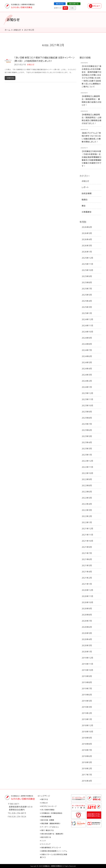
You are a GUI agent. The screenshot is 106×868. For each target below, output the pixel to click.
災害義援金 (87, 212)
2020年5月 (87, 633)
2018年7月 (87, 750)
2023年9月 (87, 412)
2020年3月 (87, 645)
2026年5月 (87, 233)
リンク (43, 841)
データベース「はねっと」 (49, 827)
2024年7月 (87, 350)
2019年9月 (87, 676)
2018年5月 (87, 762)
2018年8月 (87, 744)
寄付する (44, 799)
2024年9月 (87, 338)
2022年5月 (87, 498)
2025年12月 (87, 258)
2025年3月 (87, 307)
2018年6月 (87, 756)
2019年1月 (87, 719)
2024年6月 (87, 356)
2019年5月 (87, 701)
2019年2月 (87, 713)
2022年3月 (87, 510)
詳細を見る (10, 78)
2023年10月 (87, 406)
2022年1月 (87, 522)
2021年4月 (87, 572)
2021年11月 (87, 535)
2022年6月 (87, 492)
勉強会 (85, 200)
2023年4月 (87, 442)
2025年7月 (87, 289)
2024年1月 (87, 387)
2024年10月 (87, 332)
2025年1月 (87, 313)
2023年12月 (87, 393)
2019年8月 (87, 682)
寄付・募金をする (47, 830)
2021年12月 (87, 529)
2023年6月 (87, 430)
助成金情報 (87, 193)
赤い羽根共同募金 (47, 810)
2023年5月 (87, 436)
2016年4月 (87, 781)
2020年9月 (87, 609)
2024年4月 (87, 369)
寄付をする (60, 4)
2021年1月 (87, 584)
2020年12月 (87, 590)
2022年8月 (87, 486)
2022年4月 (87, 504)
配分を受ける (74, 4)
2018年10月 (87, 732)
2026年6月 (87, 227)
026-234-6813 (19, 813)
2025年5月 (87, 295)
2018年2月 (87, 769)
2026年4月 (87, 239)
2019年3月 (87, 707)
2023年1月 (87, 455)
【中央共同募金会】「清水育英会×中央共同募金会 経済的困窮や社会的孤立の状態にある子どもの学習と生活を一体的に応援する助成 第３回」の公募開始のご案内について (92, 76)
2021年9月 (87, 547)
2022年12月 (87, 461)
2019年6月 (87, 695)
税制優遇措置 (46, 817)
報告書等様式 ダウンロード (50, 848)
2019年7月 (87, 689)
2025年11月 (87, 264)
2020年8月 (87, 615)
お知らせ (17, 30)
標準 (65, 8)
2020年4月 (87, 639)
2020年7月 (87, 621)
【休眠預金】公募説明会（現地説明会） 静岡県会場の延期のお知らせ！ (91, 101)
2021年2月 (87, 578)
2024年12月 (87, 319)
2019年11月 (87, 664)
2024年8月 (87, 344)
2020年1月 (87, 652)
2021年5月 (87, 565)
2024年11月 (87, 326)
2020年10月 (87, 602)
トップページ (44, 796)
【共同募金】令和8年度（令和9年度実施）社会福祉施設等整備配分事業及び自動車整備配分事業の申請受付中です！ (92, 159)
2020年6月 (87, 627)
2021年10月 (87, 541)
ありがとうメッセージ (48, 806)
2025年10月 (87, 270)
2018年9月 (87, 738)
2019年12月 (87, 658)
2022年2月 (87, 516)
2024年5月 (87, 362)
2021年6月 (87, 559)
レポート (85, 187)
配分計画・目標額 (47, 820)
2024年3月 (87, 375)
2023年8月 (87, 418)
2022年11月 (87, 467)
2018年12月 (87, 725)
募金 (84, 206)
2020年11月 (87, 596)
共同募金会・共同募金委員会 (51, 813)
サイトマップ (45, 844)
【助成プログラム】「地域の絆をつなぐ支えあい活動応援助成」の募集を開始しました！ (91, 137)
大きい (72, 8)
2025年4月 (87, 301)
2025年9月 (87, 276)
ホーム (8, 30)
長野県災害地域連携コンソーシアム (54, 851)
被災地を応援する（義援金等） (52, 834)
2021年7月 (87, 553)
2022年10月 (87, 473)
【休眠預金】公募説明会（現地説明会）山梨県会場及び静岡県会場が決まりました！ (92, 119)
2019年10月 (87, 670)
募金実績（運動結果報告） (51, 823)
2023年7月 (87, 424)
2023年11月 (87, 399)
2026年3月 (87, 246)
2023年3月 (87, 449)
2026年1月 (87, 252)
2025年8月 (87, 282)
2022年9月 (87, 479)
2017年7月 (87, 775)
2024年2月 (87, 381)
